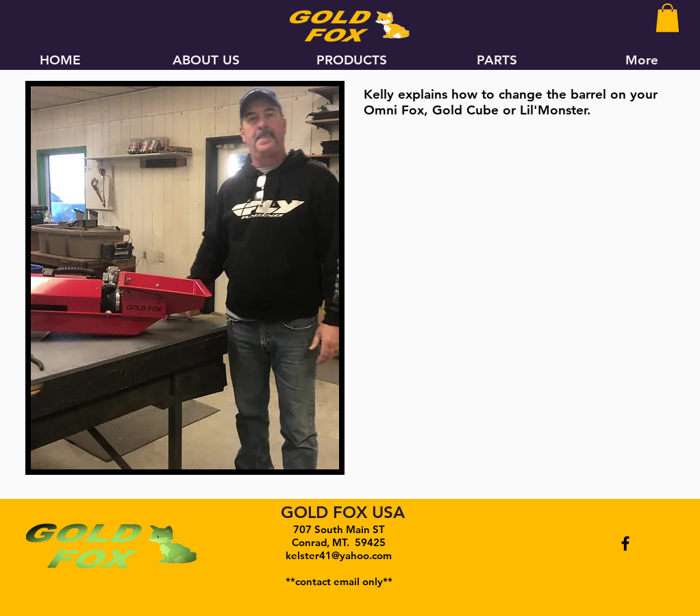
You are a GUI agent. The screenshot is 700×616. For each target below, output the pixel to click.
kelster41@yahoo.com (339, 555)
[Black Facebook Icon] (625, 543)
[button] (667, 18)
